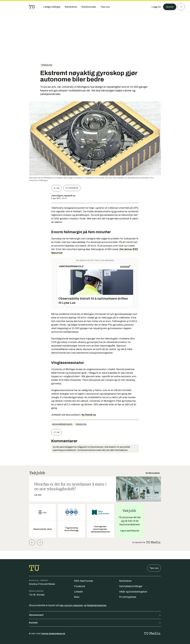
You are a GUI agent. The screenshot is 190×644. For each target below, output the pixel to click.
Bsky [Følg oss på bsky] (77, 597)
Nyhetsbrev (125, 581)
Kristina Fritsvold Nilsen (42, 584)
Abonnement (95, 615)
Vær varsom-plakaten (71, 605)
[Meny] (181, 7)
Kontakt (95, 623)
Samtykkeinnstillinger (131, 586)
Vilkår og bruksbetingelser (133, 592)
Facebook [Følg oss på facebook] (80, 586)
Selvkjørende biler (62, 424)
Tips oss (154, 568)
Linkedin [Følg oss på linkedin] (78, 592)
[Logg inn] (155, 7)
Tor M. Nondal (37, 595)
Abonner (169, 7)
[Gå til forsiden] (32, 7)
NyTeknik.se (89, 415)
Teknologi (47, 65)
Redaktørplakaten (97, 605)
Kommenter (72, 188)
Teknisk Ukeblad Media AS (53, 634)
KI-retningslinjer (128, 597)
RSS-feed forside (83, 581)
